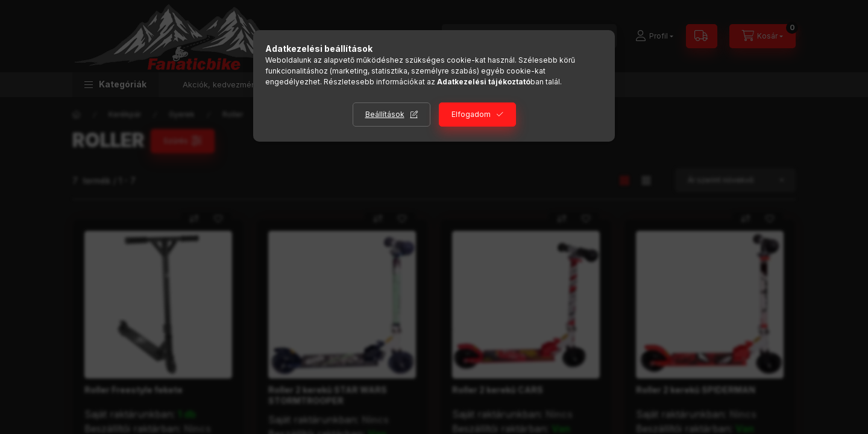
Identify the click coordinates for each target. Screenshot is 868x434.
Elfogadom (471, 114)
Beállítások (385, 114)
